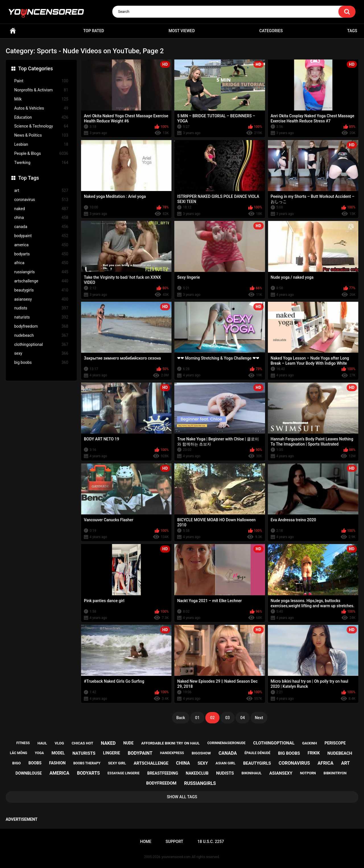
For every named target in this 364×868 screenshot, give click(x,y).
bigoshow (201, 753)
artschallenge (41, 281)
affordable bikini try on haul (171, 743)
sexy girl (117, 763)
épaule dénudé (258, 753)
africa (41, 263)
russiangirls (41, 272)
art (41, 191)
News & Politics (41, 135)
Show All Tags (182, 797)
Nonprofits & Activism (41, 90)
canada (41, 227)
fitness (23, 743)
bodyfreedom (41, 326)
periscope (335, 743)
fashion (57, 763)
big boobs (41, 363)
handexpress (172, 753)
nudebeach (41, 335)
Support (174, 842)
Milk (41, 99)
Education (41, 117)
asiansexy (41, 299)
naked (41, 209)
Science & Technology (41, 126)
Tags (352, 31)
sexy (41, 353)
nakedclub (197, 773)
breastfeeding (163, 773)
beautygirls (41, 290)
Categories (271, 31)
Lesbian (41, 144)
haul (42, 743)
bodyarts (41, 254)
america (41, 245)
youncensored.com (176, 857)
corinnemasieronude (226, 743)
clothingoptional (41, 345)
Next (259, 718)
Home (13, 31)
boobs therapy (87, 763)
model (58, 753)
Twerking (41, 163)
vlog (59, 743)
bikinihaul (252, 773)
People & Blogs (41, 154)
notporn (308, 773)
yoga (39, 753)
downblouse (29, 773)
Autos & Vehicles (41, 108)
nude (129, 743)
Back (181, 718)
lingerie (111, 753)
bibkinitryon (335, 773)
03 (227, 718)
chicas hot (82, 743)
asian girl (226, 763)
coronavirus (41, 200)
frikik (314, 753)
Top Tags (29, 178)
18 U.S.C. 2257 (211, 842)
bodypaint (41, 236)
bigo (16, 763)
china (41, 218)
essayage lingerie (124, 773)
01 (197, 718)
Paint (41, 81)
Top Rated (94, 31)
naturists (41, 317)
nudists (41, 308)
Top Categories (36, 68)
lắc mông (19, 753)
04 (243, 718)
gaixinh (309, 743)
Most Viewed (182, 31)
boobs (35, 763)
